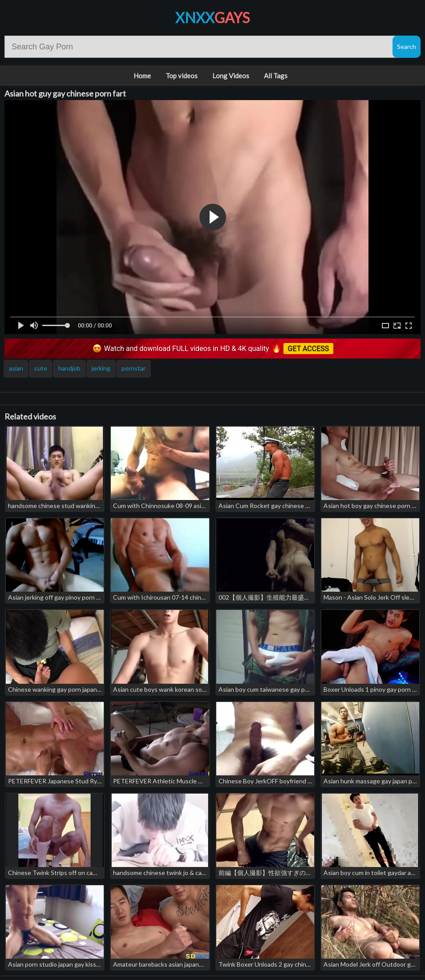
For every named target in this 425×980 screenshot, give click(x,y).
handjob (69, 368)
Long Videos (231, 76)
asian (16, 368)
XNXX (212, 18)
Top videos (182, 76)
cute (41, 368)
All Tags (276, 76)
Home (142, 76)
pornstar (134, 368)
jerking (101, 368)
